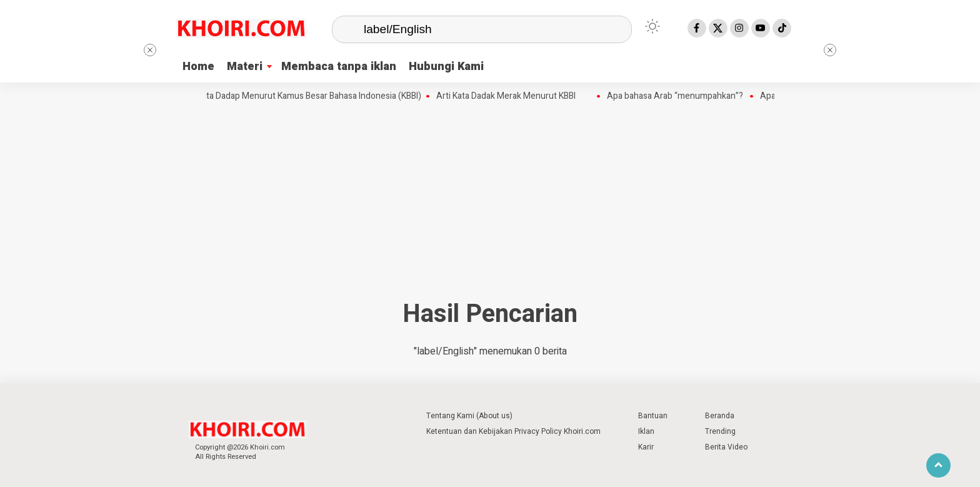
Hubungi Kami (446, 67)
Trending (720, 431)
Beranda (720, 416)
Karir (646, 447)
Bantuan (653, 416)
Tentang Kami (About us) (469, 416)
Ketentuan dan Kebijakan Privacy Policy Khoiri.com (513, 431)
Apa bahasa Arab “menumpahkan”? (680, 96)
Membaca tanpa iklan (339, 67)
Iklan (646, 431)
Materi (245, 67)
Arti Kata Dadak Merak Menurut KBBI (510, 96)
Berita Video (726, 447)
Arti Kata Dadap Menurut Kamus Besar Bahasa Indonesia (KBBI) (305, 96)
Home (198, 67)
